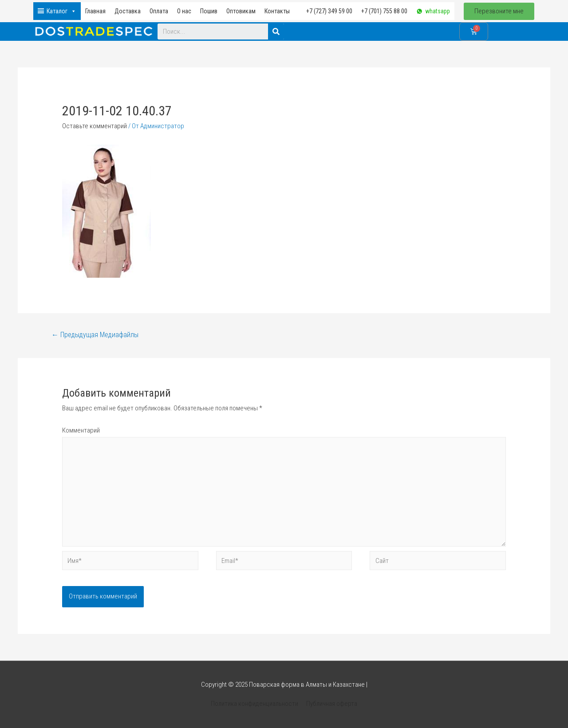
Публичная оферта (332, 704)
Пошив (209, 11)
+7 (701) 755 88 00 (384, 11)
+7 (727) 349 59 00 (329, 11)
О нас (184, 11)
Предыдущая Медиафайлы (95, 335)
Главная (95, 11)
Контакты (277, 11)
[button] (499, 11)
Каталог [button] (61, 11)
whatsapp (438, 11)
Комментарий (81, 430)
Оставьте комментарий (95, 126)
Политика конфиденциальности (254, 704)
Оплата (159, 11)
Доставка (128, 11)
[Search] (276, 31)
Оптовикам (241, 11)
